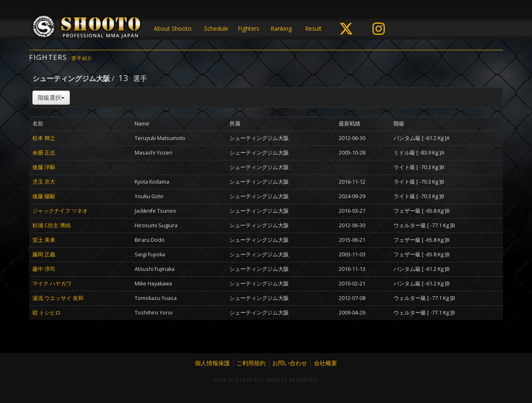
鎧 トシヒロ (47, 313)
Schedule (216, 28)
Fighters (249, 28)
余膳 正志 (44, 153)
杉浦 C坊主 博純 (52, 225)
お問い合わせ (290, 363)
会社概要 (325, 363)
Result (313, 28)
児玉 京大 (44, 182)
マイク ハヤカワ (52, 284)
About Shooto (173, 28)
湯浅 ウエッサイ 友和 (58, 298)
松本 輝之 (44, 138)
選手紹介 (82, 58)
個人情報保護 (212, 363)
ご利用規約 (251, 363)
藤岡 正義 (44, 254)
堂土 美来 (44, 240)
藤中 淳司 (44, 269)
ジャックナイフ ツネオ (60, 211)
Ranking (281, 28)
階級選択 (51, 97)
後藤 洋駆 (44, 167)
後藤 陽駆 (44, 196)
